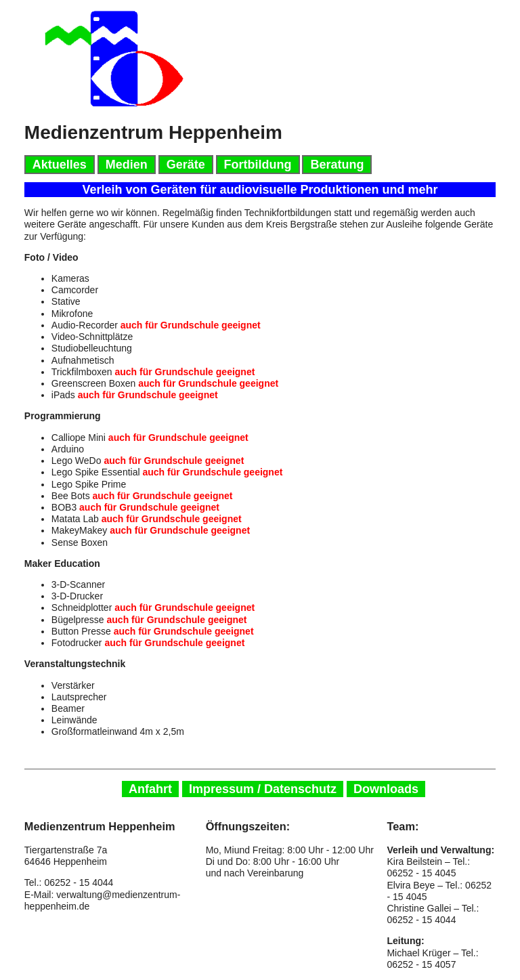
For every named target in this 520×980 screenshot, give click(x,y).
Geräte (186, 165)
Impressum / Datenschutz (263, 789)
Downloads (386, 789)
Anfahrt (150, 789)
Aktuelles (60, 165)
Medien (127, 165)
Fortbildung (258, 165)
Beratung (337, 165)
